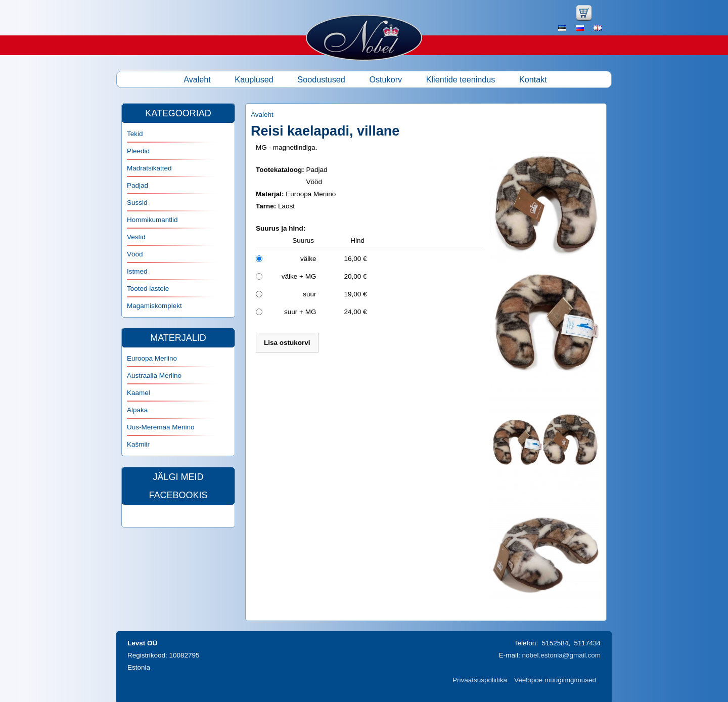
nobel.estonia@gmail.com (561, 655)
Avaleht (197, 79)
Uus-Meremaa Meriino (161, 427)
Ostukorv (385, 79)
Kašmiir (138, 444)
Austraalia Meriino (154, 376)
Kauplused (254, 79)
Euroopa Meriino (152, 358)
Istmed (137, 271)
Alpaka (137, 410)
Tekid (135, 134)
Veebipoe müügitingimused (555, 680)
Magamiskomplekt (154, 306)
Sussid (137, 203)
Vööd (135, 254)
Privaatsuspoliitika (480, 680)
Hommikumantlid (152, 220)
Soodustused (321, 79)
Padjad (138, 185)
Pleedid (138, 151)
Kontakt (533, 79)
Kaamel (139, 393)
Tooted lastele (148, 289)
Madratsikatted (149, 168)
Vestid (136, 237)
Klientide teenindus (461, 79)
